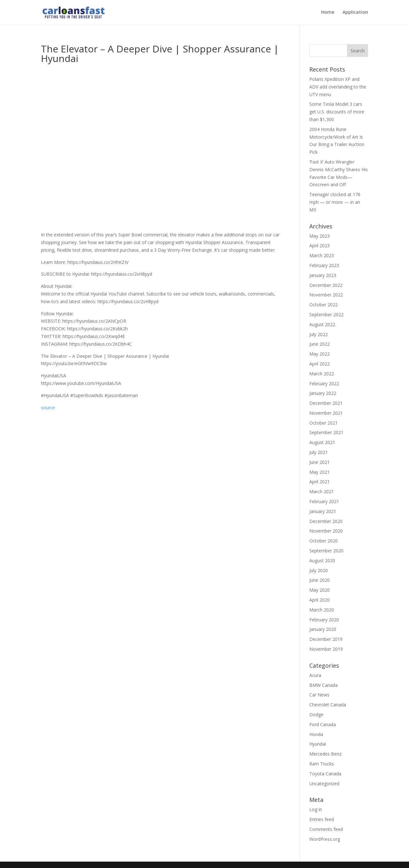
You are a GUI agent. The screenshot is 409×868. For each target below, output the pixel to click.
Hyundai (318, 744)
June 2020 (320, 580)
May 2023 (320, 236)
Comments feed (326, 829)
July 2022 (319, 334)
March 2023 (322, 255)
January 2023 (323, 275)
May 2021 (320, 472)
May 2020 (320, 590)
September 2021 (326, 432)
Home (328, 13)
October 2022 (324, 305)
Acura (315, 675)
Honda (316, 734)
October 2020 (324, 541)
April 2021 (320, 482)
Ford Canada (323, 724)
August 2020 (322, 561)
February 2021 (324, 501)
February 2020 (324, 620)
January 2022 (323, 393)
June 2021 (320, 462)
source (48, 407)
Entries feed (322, 819)
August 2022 (322, 324)
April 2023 (320, 246)
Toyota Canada (325, 774)
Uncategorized (324, 784)
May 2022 (320, 354)
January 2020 (323, 629)
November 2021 (326, 413)
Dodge (316, 714)
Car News (319, 695)
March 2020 (322, 610)
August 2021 (322, 442)
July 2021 (319, 452)
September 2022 (326, 315)
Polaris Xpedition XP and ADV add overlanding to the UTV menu (338, 87)
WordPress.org (325, 839)
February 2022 (324, 384)
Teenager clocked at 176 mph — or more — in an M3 (335, 202)
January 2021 (323, 511)
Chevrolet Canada (328, 705)
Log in (316, 809)
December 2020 (326, 521)
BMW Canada (324, 685)
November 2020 (326, 531)
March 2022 (322, 374)
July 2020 (319, 570)
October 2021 (324, 423)
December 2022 (326, 285)
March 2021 (322, 492)
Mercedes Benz (325, 754)
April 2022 (320, 364)
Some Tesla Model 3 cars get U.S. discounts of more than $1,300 (337, 112)
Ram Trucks (322, 764)
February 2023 (324, 265)
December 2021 (326, 403)
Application (355, 13)
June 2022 (320, 344)
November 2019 (326, 649)
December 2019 (326, 639)
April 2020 (320, 600)
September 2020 (326, 551)
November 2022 (326, 295)
